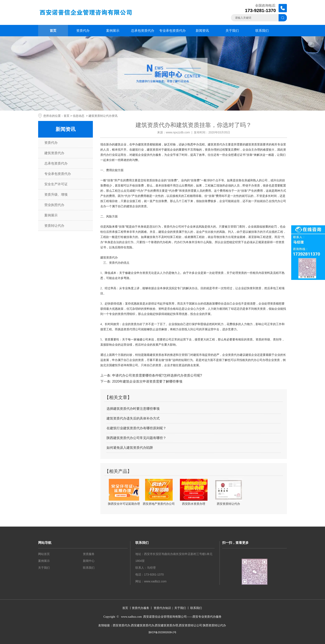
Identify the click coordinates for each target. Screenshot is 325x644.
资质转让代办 (54, 226)
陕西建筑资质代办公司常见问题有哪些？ (136, 438)
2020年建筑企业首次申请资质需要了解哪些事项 (147, 381)
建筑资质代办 (54, 153)
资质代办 (83, 31)
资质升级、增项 (56, 195)
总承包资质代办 (143, 31)
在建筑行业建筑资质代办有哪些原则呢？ (136, 428)
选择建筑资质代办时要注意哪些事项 (133, 409)
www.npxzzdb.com (178, 132)
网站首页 (44, 554)
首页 (53, 31)
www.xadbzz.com (155, 581)
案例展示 (113, 31)
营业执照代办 (54, 205)
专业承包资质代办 (172, 31)
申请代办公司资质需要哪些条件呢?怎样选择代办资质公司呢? (156, 375)
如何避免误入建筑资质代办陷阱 (130, 448)
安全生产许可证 (56, 184)
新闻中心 (89, 561)
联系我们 (262, 31)
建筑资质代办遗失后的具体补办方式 (133, 418)
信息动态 (79, 116)
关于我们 (232, 31)
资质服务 (89, 554)
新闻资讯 (202, 31)
